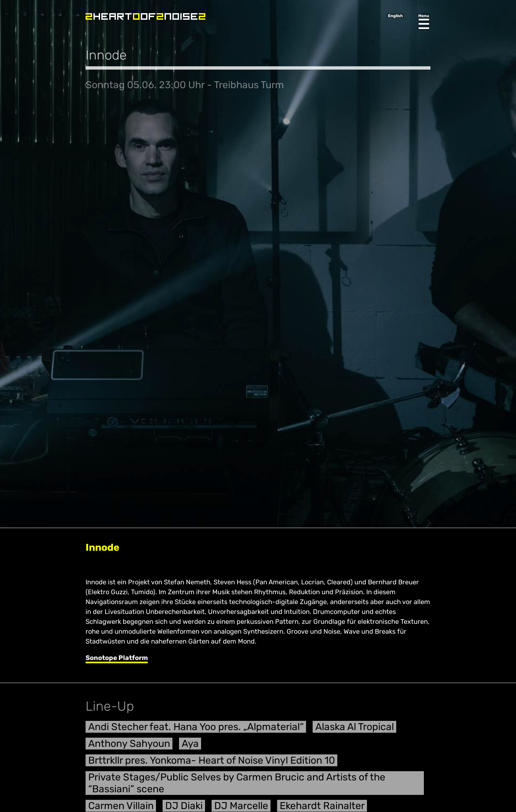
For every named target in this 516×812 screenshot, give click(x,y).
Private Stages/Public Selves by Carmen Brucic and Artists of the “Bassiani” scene (237, 785)
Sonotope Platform (117, 658)
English (395, 16)
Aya (190, 746)
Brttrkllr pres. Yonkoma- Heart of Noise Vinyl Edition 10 (212, 763)
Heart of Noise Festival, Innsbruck (145, 16)
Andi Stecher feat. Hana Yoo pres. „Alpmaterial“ (196, 729)
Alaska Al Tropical (355, 729)
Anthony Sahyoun (129, 746)
